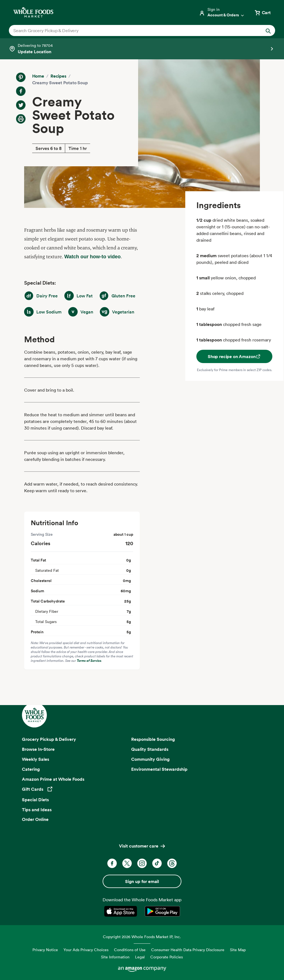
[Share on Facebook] (21, 91)
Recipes (58, 76)
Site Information (115, 957)
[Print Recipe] (21, 119)
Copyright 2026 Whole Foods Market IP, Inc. (142, 937)
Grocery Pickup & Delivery (49, 739)
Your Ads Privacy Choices (86, 950)
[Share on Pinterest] (21, 77)
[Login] (222, 12)
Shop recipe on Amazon (234, 356)
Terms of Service (89, 661)
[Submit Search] (268, 30)
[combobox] (129, 30)
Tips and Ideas (37, 810)
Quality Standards (150, 749)
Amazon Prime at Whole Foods (53, 779)
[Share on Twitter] (21, 105)
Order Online (35, 819)
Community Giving (150, 759)
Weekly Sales (35, 759)
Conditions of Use (130, 950)
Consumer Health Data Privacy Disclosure (188, 950)
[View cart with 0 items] (262, 12)
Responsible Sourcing (153, 739)
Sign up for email (142, 881)
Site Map (238, 950)
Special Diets (35, 800)
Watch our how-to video (92, 257)
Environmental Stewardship (159, 769)
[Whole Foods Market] (33, 12)
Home (38, 76)
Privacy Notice (45, 950)
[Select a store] (142, 49)
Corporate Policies (167, 957)
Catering (31, 769)
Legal (140, 957)
